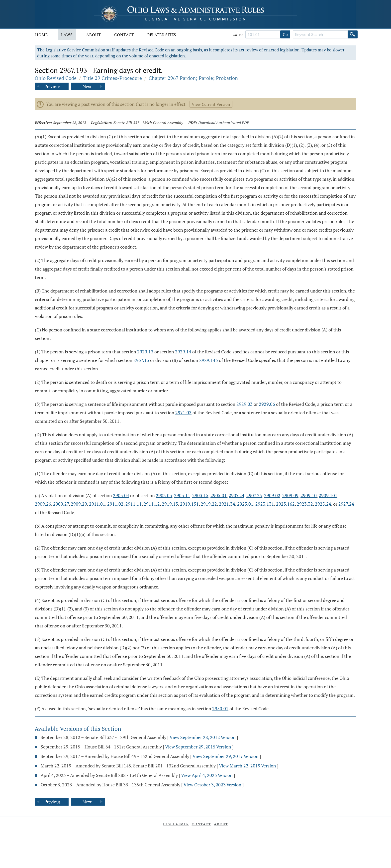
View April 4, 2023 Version (207, 775)
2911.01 (97, 504)
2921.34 (227, 504)
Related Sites (162, 35)
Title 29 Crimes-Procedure (113, 78)
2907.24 (237, 495)
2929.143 (209, 360)
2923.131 (265, 504)
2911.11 (134, 504)
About (94, 35)
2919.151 (189, 504)
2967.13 (141, 360)
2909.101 (328, 495)
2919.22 (209, 504)
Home (42, 35)
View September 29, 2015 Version (198, 747)
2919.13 (170, 504)
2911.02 (115, 504)
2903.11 (182, 495)
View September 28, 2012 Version (203, 737)
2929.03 (244, 404)
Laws (67, 35)
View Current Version (211, 104)
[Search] (353, 34)
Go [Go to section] (285, 34)
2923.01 (245, 504)
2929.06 (267, 404)
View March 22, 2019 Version (247, 766)
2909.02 (272, 495)
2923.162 (285, 504)
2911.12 (152, 504)
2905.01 (219, 495)
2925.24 (323, 504)
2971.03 (183, 413)
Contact (124, 35)
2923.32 (305, 504)
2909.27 (61, 504)
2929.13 (145, 352)
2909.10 (309, 495)
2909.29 (79, 504)
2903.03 (164, 495)
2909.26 (43, 504)
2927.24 (346, 504)
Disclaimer (176, 824)
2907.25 (254, 495)
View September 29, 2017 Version (226, 756)
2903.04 (121, 495)
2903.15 (200, 495)
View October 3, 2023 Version (212, 785)
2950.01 (220, 709)
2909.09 (290, 495)
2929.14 (183, 352)
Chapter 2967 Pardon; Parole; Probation (193, 78)
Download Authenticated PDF (223, 123)
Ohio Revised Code (56, 78)
